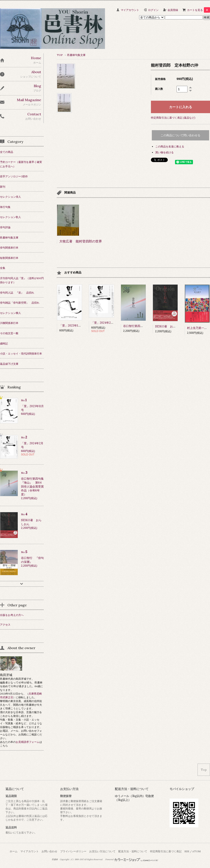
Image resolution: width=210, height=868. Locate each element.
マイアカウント (130, 10)
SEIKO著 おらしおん (170, 326)
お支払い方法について (102, 851)
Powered (132, 859)
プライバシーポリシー (73, 851)
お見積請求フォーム (28, 742)
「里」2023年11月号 (72, 326)
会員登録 (173, 10)
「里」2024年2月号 (104, 323)
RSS (187, 851)
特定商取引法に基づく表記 (166, 851)
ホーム (14, 851)
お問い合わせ (49, 851)
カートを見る (199, 10)
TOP (60, 55)
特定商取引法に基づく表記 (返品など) (173, 118)
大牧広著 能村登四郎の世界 (81, 241)
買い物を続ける (164, 152)
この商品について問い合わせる (180, 135)
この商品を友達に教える (170, 146)
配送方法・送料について (133, 851)
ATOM (196, 851)
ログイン (153, 10)
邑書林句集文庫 (76, 55)
